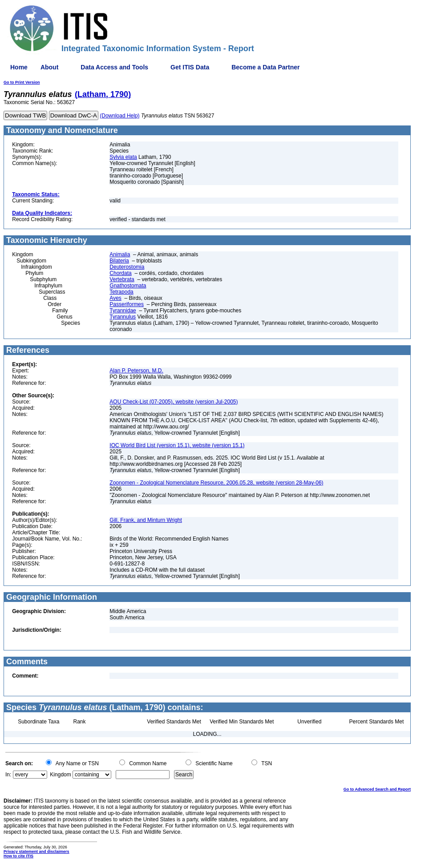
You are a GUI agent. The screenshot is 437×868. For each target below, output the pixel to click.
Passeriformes (127, 304)
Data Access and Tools (114, 67)
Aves (115, 298)
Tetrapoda (121, 292)
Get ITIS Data (190, 67)
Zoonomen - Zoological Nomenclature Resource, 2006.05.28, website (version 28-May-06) (216, 483)
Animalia (120, 254)
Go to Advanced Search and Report (377, 789)
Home (19, 67)
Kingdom (60, 775)
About (49, 67)
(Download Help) (119, 116)
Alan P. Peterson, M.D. (136, 371)
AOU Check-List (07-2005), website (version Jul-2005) (174, 402)
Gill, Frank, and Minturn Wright (146, 520)
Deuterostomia (127, 267)
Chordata (120, 273)
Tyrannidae (123, 311)
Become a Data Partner (265, 67)
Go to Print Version (22, 82)
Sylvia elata (123, 157)
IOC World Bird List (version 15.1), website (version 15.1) (177, 445)
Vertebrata (122, 279)
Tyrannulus (123, 317)
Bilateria (119, 261)
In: (8, 775)
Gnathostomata (128, 286)
